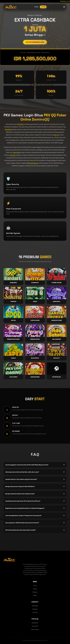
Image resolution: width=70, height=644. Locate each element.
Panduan (35, 592)
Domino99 (35, 626)
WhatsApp (35, 606)
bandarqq (8, 129)
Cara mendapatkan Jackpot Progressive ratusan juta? (35, 516)
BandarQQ (35, 623)
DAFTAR (43, 7)
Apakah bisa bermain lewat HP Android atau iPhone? (35, 501)
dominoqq (16, 152)
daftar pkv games (33, 163)
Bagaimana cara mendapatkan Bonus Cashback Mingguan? (35, 508)
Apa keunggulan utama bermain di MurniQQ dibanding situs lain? (35, 465)
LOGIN (36, 7)
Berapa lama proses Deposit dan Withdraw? (35, 487)
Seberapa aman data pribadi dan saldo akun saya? (35, 472)
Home (35, 585)
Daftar (35, 595)
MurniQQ (20, 124)
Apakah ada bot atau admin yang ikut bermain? (35, 479)
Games (35, 589)
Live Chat (35, 612)
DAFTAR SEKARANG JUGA (35, 42)
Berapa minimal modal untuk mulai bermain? (35, 494)
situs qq (12, 155)
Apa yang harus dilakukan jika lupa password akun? (35, 523)
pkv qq (56, 135)
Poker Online (35, 629)
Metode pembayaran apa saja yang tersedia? (35, 530)
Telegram (35, 609)
